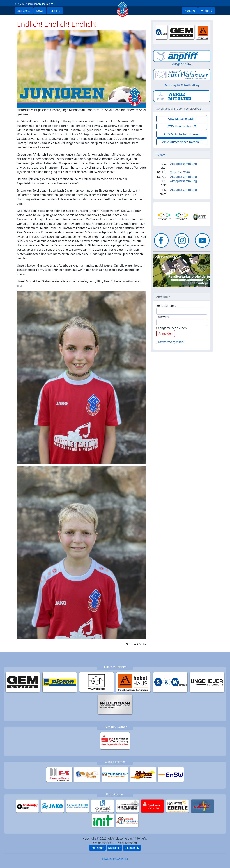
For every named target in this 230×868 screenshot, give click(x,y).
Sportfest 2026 (180, 172)
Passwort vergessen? (170, 342)
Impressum (97, 848)
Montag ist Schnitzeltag (182, 85)
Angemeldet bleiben (172, 328)
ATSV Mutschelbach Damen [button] (182, 134)
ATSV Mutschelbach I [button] (182, 119)
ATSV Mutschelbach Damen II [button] (182, 142)
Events (161, 155)
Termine (55, 11)
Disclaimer (114, 848)
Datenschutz (132, 848)
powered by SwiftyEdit (115, 859)
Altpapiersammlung (184, 164)
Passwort (163, 317)
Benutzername (166, 306)
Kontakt (190, 11)
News (40, 11)
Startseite (24, 11)
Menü (207, 11)
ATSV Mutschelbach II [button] (182, 126)
